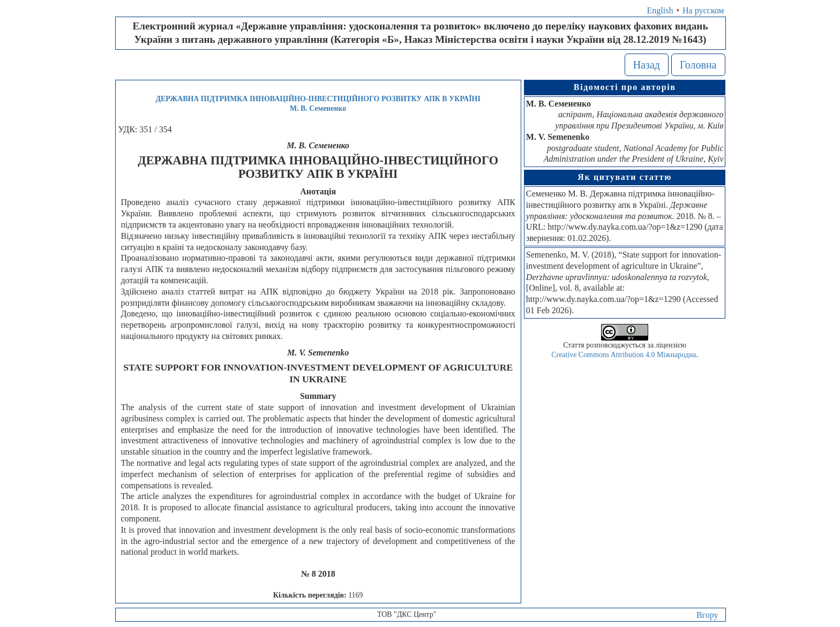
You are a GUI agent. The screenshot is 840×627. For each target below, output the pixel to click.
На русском (703, 10)
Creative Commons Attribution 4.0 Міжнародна (624, 355)
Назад (647, 65)
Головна (698, 65)
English (660, 10)
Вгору (707, 615)
